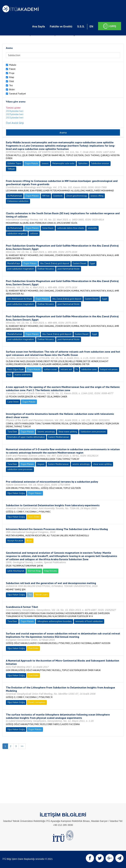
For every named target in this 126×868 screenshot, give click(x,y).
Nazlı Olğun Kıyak (16, 369)
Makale (13, 65)
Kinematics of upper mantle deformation (26, 437)
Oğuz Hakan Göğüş (16, 493)
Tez (11, 85)
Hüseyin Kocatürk (15, 541)
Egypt (92, 263)
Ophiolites (83, 163)
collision (34, 233)
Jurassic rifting (97, 196)
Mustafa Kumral (15, 334)
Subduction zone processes (93, 432)
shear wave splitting (102, 464)
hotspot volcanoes (109, 369)
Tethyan (11, 169)
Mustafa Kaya (14, 263)
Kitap (12, 77)
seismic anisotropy (81, 464)
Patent (12, 69)
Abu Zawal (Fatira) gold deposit (55, 263)
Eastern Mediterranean (59, 437)
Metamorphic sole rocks (63, 163)
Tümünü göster (13, 108)
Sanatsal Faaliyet (17, 94)
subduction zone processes (20, 469)
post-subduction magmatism (21, 269)
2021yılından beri (15, 118)
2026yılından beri (15, 111)
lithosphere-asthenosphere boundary (55, 621)
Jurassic (45, 163)
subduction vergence (17, 233)
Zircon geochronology (77, 196)
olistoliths (92, 228)
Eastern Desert (80, 263)
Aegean (41, 464)
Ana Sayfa (38, 27)
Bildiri (12, 89)
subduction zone (89, 369)
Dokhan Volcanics (46, 269)
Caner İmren (13, 402)
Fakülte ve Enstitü (61, 27)
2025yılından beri (15, 114)
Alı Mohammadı (15, 196)
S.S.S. (81, 27)
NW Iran (46, 196)
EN (91, 27)
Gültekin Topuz (14, 163)
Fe (77, 369)
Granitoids (58, 196)
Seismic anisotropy (46, 432)
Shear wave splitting (68, 432)
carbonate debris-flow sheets (71, 228)
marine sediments (23, 375)
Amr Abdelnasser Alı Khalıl (20, 299)
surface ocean (50, 369)
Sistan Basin (48, 228)
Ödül (12, 81)
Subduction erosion (100, 163)
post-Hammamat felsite (69, 269)
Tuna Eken (12, 432)
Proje (12, 73)
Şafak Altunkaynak (16, 571)
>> (22, 746)
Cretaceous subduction (18, 201)
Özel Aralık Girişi (15, 123)
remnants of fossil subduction (89, 621)
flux (9, 375)
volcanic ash (66, 369)
